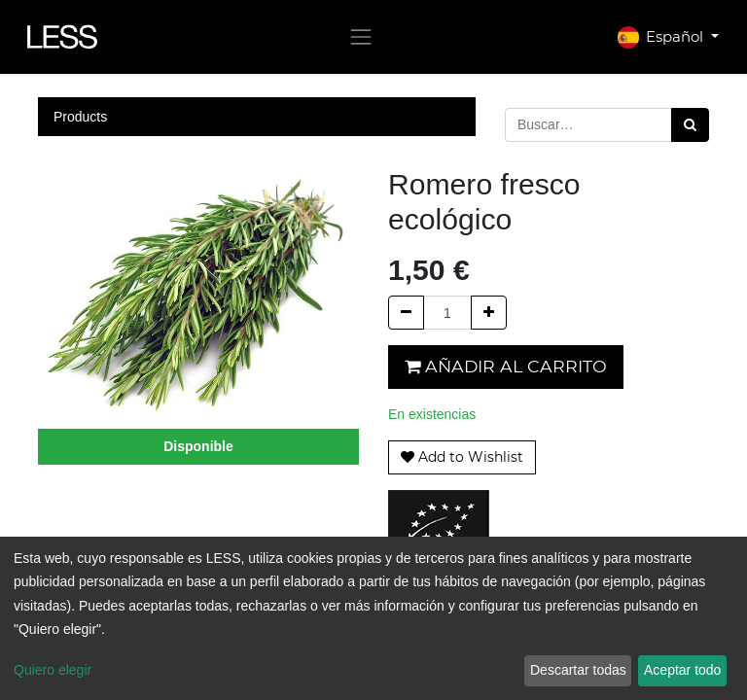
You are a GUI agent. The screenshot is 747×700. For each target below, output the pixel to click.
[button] (462, 457)
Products (80, 117)
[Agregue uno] (489, 313)
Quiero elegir (53, 670)
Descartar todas (578, 670)
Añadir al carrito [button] (506, 366)
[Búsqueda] (690, 125)
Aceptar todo (682, 670)
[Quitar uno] (406, 313)
